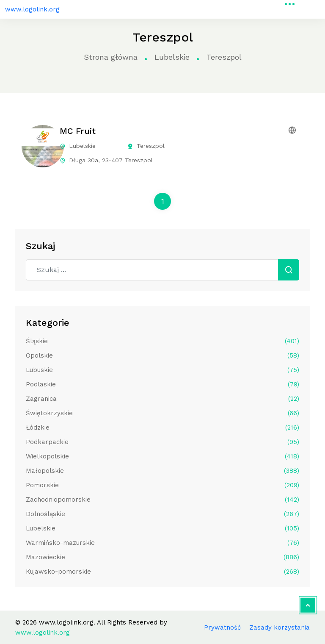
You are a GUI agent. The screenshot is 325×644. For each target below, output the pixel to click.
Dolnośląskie (162, 514)
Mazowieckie (162, 557)
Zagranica (162, 399)
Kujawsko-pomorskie (162, 572)
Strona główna (111, 57)
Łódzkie (162, 427)
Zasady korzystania (280, 627)
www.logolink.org (32, 9)
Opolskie (162, 355)
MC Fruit (78, 131)
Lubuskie (162, 370)
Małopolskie (162, 471)
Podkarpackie (162, 442)
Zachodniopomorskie (162, 500)
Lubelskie (172, 57)
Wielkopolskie (162, 456)
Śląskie (162, 341)
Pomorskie (162, 485)
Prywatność (222, 627)
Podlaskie (162, 384)
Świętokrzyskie (162, 413)
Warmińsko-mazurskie (162, 543)
